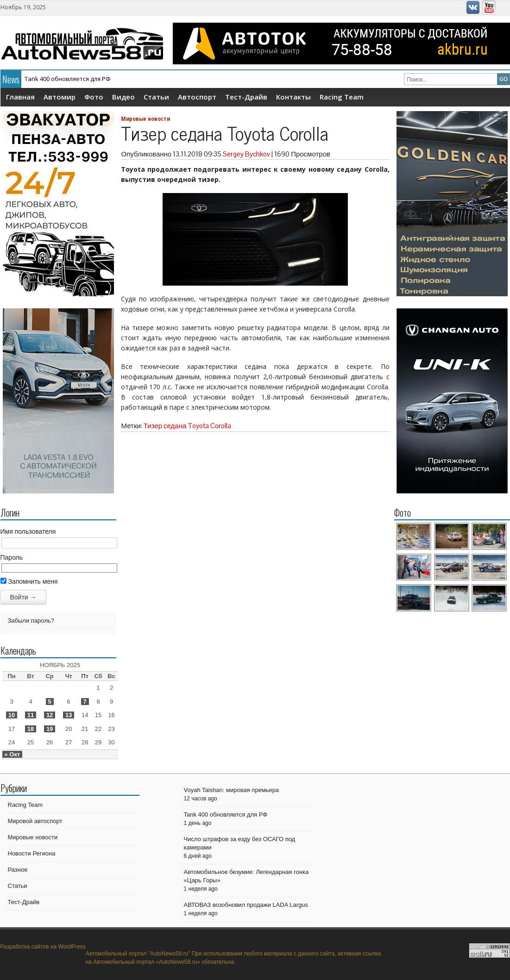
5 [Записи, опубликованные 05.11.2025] (50, 702)
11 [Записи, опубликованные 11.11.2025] (31, 715)
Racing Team (342, 97)
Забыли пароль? (31, 621)
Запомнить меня (29, 581)
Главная (20, 97)
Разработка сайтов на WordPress (43, 947)
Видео (123, 97)
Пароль (12, 557)
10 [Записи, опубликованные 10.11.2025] (12, 715)
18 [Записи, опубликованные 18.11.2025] (31, 729)
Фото (94, 97)
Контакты (293, 97)
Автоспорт (197, 97)
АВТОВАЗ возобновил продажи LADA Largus (246, 905)
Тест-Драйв (246, 97)
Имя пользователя (28, 531)
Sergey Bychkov (246, 154)
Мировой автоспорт (35, 821)
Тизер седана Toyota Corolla (188, 426)
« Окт (13, 754)
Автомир (60, 97)
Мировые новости (145, 119)
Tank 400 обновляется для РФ (68, 79)
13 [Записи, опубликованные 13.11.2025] (69, 715)
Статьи (156, 97)
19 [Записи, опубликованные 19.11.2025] (50, 729)
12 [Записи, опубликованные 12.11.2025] (50, 715)
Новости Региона (32, 853)
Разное (18, 870)
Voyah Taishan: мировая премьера (232, 790)
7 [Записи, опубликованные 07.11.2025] (85, 702)
